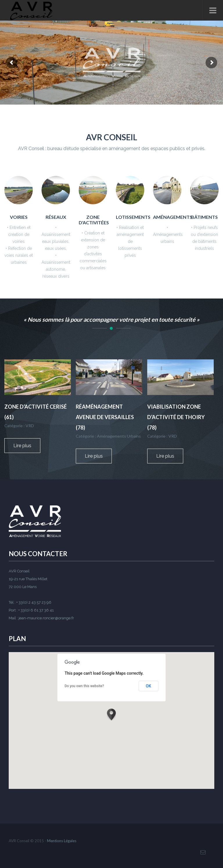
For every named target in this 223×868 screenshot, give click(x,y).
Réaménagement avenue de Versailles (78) (105, 417)
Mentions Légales (62, 841)
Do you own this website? (84, 686)
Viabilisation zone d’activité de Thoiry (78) (176, 417)
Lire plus (27, 446)
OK (149, 686)
